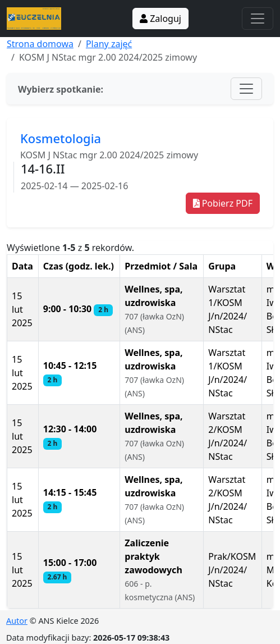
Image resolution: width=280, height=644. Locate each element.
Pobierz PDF (223, 203)
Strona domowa (40, 44)
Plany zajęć (109, 44)
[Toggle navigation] (258, 19)
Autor (17, 621)
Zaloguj (160, 19)
